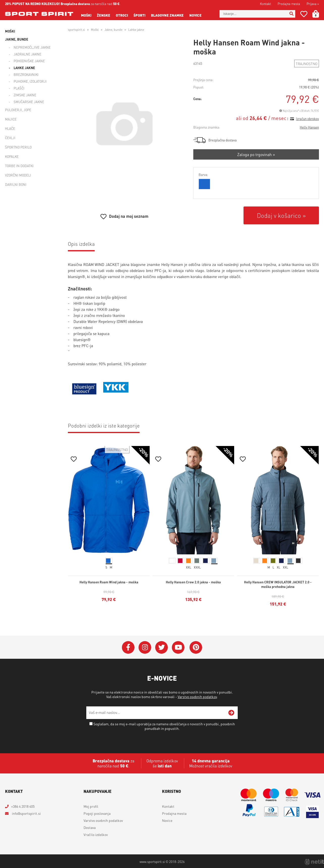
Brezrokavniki (26, 74)
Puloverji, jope (18, 110)
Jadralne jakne (28, 54)
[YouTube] (178, 647)
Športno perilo (18, 147)
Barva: (203, 175)
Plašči (19, 88)
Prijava (313, 4)
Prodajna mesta (289, 4)
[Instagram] (145, 647)
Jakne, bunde (17, 39)
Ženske (104, 15)
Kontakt (265, 4)
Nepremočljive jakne (32, 47)
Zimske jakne (25, 95)
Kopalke (12, 156)
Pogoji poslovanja (97, 813)
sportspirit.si (76, 30)
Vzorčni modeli (18, 175)
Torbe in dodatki (19, 166)
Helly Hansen (309, 127)
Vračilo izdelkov (96, 834)
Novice (195, 15)
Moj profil (91, 806)
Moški (86, 15)
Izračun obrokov (307, 119)
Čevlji (10, 138)
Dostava (90, 827)
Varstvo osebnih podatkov (197, 697)
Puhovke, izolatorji (30, 81)
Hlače (10, 128)
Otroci (122, 15)
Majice (11, 119)
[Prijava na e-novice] (231, 713)
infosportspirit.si (26, 813)
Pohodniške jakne (29, 61)
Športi (139, 15)
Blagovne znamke (167, 15)
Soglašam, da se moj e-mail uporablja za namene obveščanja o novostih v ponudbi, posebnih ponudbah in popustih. (164, 726)
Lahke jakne (24, 68)
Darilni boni (16, 184)
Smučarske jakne (29, 102)
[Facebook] (128, 647)
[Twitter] (161, 647)
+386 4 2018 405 (23, 806)
